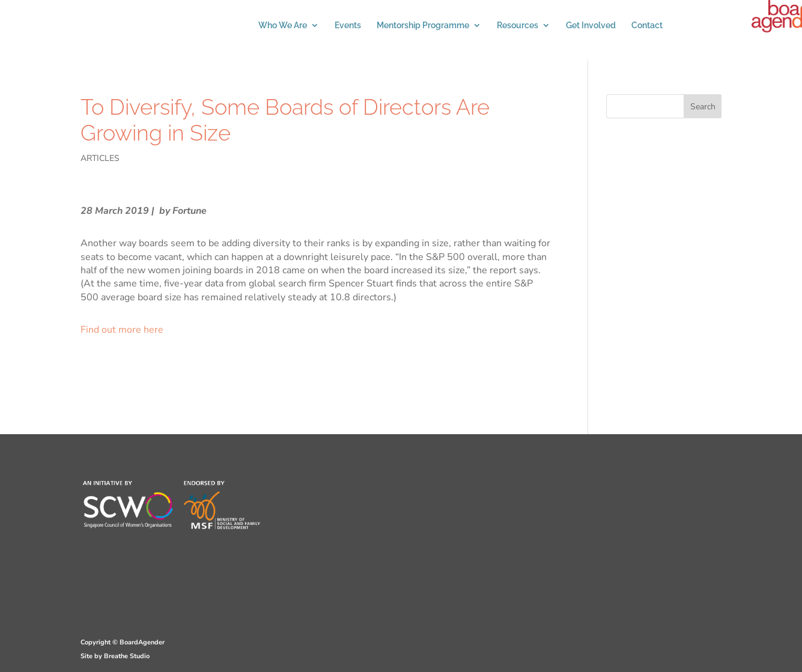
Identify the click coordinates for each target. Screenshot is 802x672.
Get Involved (591, 26)
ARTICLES (100, 158)
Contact (647, 26)
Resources (518, 26)
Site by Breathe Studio (115, 656)
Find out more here (122, 330)
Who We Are (283, 26)
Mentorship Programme (423, 26)
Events (348, 26)
